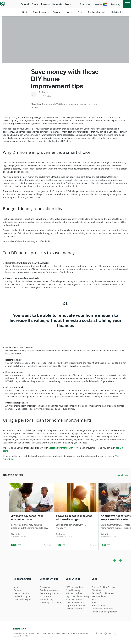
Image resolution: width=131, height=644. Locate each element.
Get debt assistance (49, 590)
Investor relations (22, 593)
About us (18, 587)
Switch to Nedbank (75, 593)
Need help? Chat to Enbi (51, 602)
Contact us (45, 587)
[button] (86, 4)
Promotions (45, 596)
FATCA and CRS (99, 596)
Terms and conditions (102, 609)
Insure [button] (69, 12)
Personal (25, 4)
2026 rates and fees (75, 587)
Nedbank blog (46, 599)
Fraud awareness (74, 599)
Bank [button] (25, 12)
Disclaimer (97, 590)
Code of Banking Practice (104, 587)
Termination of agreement (104, 612)
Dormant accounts (75, 609)
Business (45, 4)
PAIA (94, 602)
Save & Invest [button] (40, 12)
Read (16, 545)
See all (122, 475)
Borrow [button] (56, 12)
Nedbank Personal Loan (62, 448)
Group (68, 4)
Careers (17, 590)
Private (35, 4)
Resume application (49, 593)
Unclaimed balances (75, 602)
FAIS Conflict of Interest (103, 593)
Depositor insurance (75, 606)
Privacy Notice (98, 606)
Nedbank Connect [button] (97, 12)
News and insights (22, 599)
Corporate (57, 4)
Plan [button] (80, 12)
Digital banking (73, 590)
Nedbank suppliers (23, 596)
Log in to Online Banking (77, 596)
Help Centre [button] (117, 12)
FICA (94, 599)
